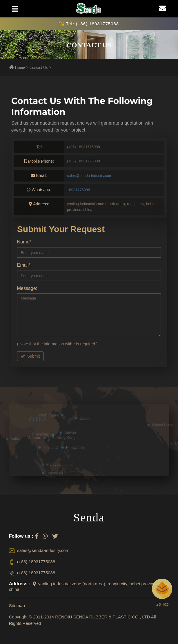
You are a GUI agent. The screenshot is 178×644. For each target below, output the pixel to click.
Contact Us (39, 68)
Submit (30, 356)
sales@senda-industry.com (90, 176)
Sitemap (17, 606)
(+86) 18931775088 (92, 24)
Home (20, 68)
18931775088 (79, 190)
